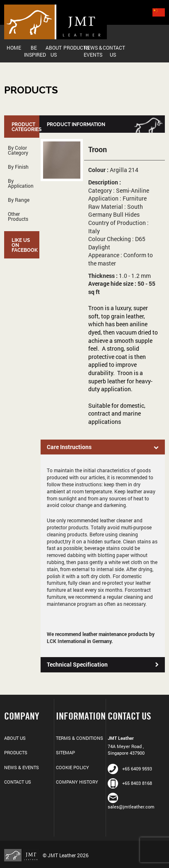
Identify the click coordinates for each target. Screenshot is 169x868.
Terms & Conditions (80, 738)
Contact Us (113, 51)
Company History (77, 782)
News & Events (93, 51)
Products (73, 48)
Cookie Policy (72, 767)
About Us (54, 51)
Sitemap (65, 752)
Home (14, 48)
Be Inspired (34, 51)
